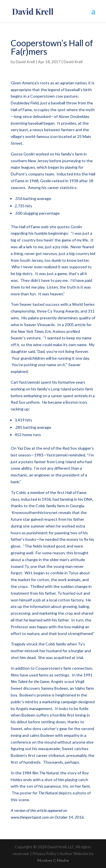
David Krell (25, 62)
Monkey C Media (53, 860)
